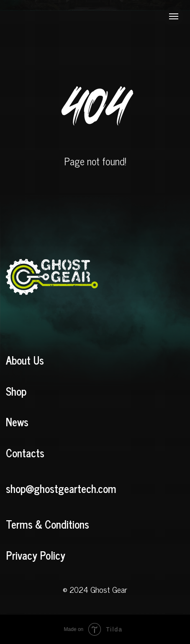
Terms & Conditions (47, 524)
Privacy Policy (36, 555)
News (17, 422)
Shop (16, 391)
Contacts (25, 453)
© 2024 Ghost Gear (95, 589)
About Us (25, 360)
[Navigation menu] (174, 16)
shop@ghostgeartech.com (61, 488)
